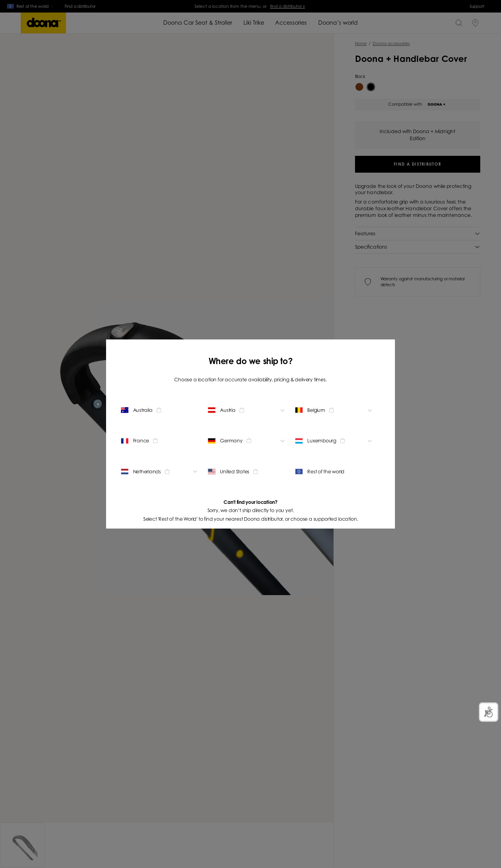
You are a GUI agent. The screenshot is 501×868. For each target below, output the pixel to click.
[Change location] (160, 410)
